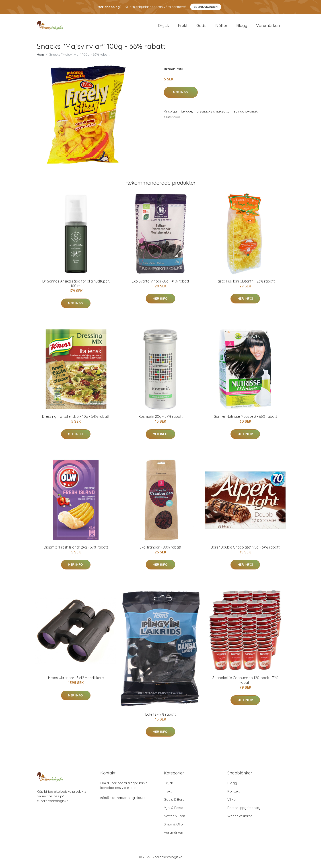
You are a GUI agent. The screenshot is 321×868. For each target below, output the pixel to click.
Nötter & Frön (174, 819)
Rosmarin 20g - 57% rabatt (161, 420)
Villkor (232, 803)
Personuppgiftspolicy (244, 811)
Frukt (183, 27)
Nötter (221, 27)
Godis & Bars (174, 803)
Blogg (242, 27)
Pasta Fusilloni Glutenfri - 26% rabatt (245, 284)
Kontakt (234, 795)
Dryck (163, 27)
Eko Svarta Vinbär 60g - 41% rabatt (160, 284)
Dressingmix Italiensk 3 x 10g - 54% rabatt (76, 420)
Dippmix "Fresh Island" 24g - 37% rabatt (76, 550)
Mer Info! (181, 95)
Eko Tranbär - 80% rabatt (160, 550)
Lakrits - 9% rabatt (161, 717)
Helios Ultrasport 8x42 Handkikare (76, 681)
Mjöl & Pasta (174, 811)
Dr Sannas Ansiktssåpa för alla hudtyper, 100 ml (76, 287)
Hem (40, 58)
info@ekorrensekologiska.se (123, 801)
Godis (201, 27)
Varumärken (268, 27)
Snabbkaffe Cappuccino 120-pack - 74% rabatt (245, 683)
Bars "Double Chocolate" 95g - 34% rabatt (245, 550)
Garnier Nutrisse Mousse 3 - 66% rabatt (245, 420)
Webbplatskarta (240, 819)
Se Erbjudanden (206, 7)
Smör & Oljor (174, 828)
